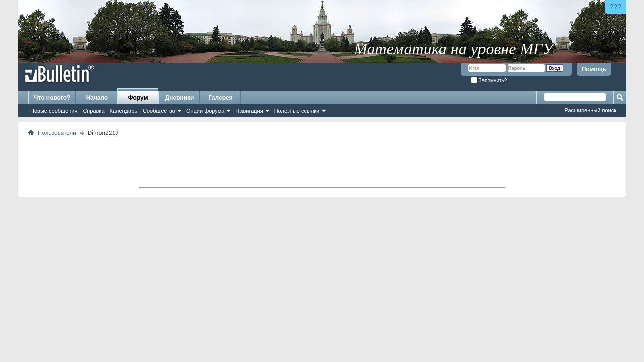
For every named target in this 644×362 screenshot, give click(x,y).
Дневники (180, 98)
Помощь (594, 69)
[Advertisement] (322, 161)
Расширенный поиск (590, 110)
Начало (97, 98)
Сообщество (159, 111)
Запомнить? (489, 81)
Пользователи (57, 132)
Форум (138, 98)
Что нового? (52, 98)
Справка (93, 111)
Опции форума (205, 111)
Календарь (124, 111)
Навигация (249, 111)
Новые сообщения (54, 111)
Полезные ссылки (297, 111)
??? (616, 7)
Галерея (220, 98)
